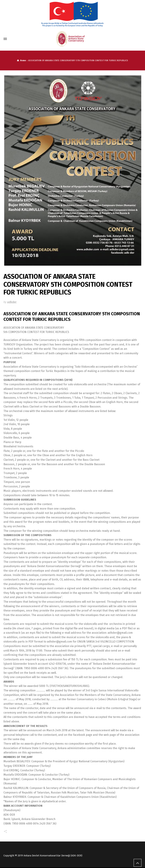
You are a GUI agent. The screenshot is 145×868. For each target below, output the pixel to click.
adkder (12, 302)
